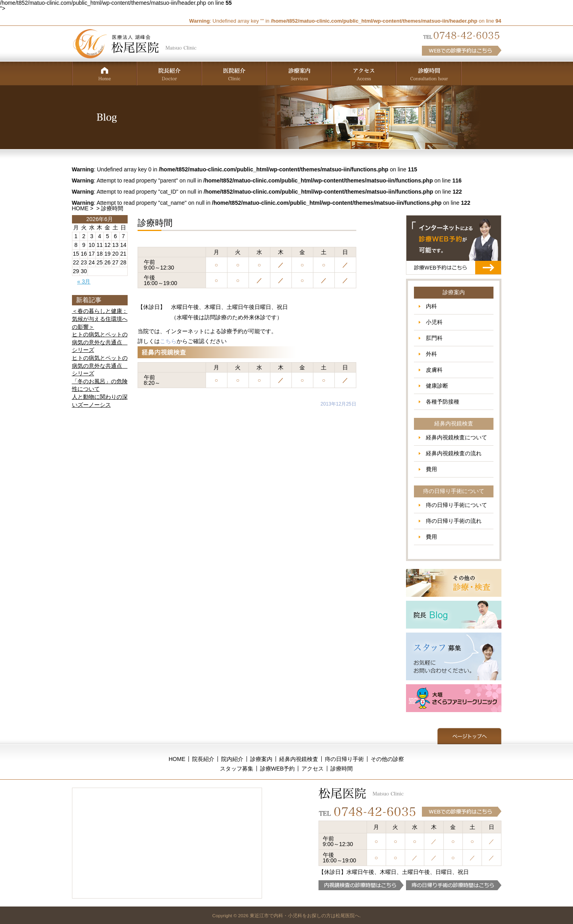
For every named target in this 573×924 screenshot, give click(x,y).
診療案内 (261, 759)
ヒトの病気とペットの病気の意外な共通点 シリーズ (100, 342)
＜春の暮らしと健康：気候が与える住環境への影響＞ (100, 319)
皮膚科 (434, 370)
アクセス (313, 769)
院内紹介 (232, 759)
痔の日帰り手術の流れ (454, 521)
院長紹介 (203, 759)
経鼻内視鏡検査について (456, 437)
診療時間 (342, 769)
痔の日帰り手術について (456, 505)
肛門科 (434, 338)
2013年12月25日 (338, 404)
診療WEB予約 (278, 769)
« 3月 (84, 281)
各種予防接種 (443, 402)
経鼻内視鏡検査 (299, 759)
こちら (168, 341)
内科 (431, 306)
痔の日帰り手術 (344, 759)
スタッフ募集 (237, 769)
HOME (80, 208)
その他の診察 (387, 759)
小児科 (434, 322)
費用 (431, 469)
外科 (431, 354)
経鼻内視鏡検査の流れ (454, 453)
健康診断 (437, 386)
